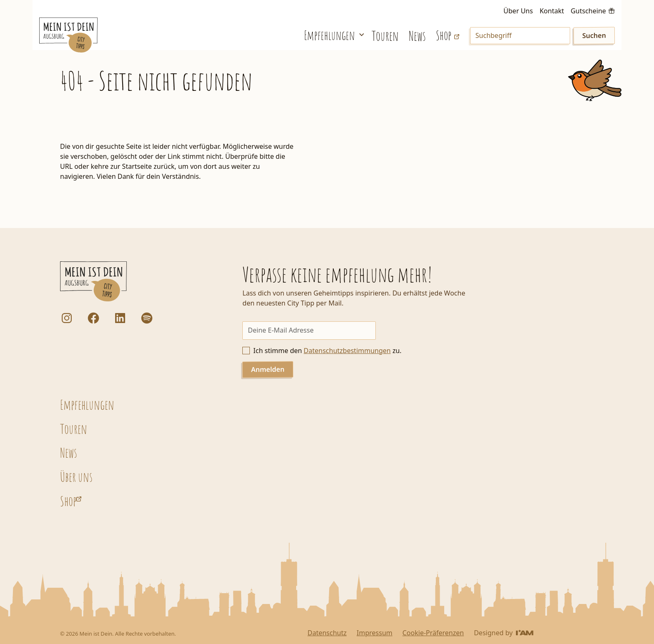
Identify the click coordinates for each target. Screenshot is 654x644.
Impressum (375, 633)
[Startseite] (68, 35)
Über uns (76, 477)
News (417, 36)
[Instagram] (67, 318)
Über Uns (518, 11)
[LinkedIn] (120, 318)
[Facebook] (93, 318)
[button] (333, 35)
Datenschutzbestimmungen (347, 351)
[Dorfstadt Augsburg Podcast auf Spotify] (147, 318)
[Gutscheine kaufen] (592, 10)
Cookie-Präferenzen (433, 633)
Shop (68, 501)
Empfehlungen (87, 405)
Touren (385, 36)
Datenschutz (327, 633)
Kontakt (552, 11)
